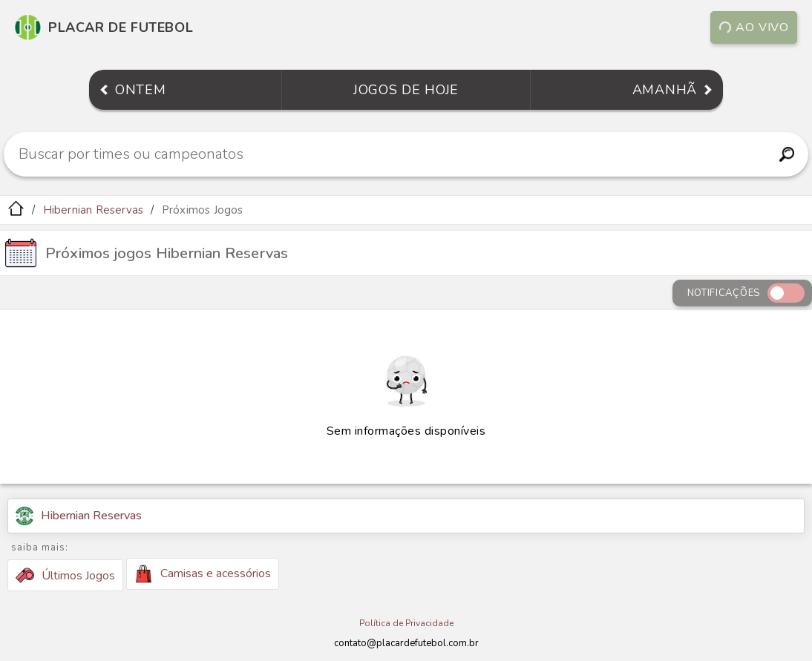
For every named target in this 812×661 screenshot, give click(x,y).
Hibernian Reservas (94, 210)
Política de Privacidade (406, 623)
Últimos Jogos (65, 576)
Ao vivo (754, 27)
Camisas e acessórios (203, 574)
